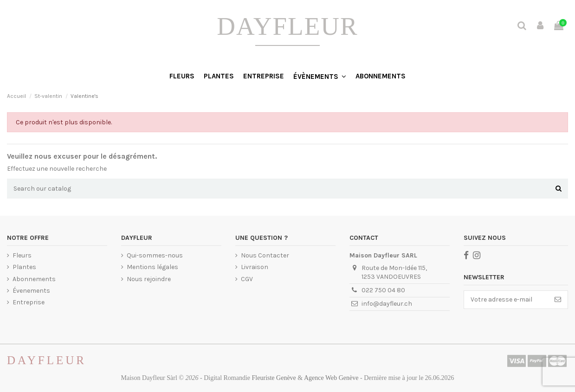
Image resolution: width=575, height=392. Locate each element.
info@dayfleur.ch (387, 304)
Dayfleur (47, 360)
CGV (247, 279)
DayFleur (287, 26)
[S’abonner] (558, 300)
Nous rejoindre (149, 279)
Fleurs (22, 255)
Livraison (255, 267)
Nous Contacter (265, 255)
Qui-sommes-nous (155, 255)
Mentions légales (152, 267)
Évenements (31, 291)
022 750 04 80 (383, 290)
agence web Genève (331, 378)
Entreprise (29, 302)
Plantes (24, 267)
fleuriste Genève (274, 378)
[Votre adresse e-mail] (506, 300)
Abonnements (34, 279)
